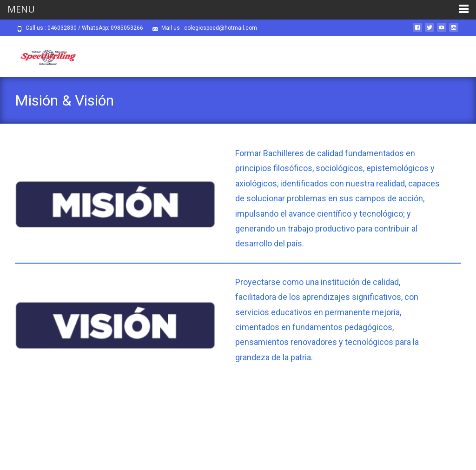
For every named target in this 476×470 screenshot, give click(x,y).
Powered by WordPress (343, 450)
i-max (403, 450)
